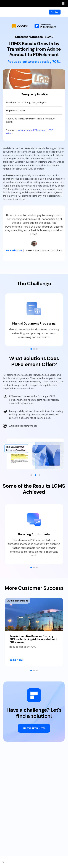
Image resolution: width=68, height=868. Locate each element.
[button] (31, 349)
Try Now (55, 12)
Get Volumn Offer (34, 728)
